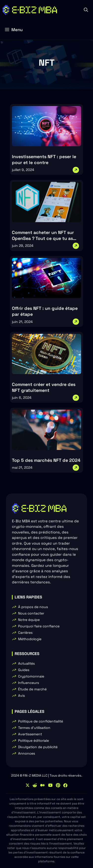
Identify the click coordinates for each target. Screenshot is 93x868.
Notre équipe (29, 620)
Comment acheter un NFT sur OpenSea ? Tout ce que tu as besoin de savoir (43, 238)
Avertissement (30, 734)
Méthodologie (30, 639)
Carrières (25, 633)
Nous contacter (31, 613)
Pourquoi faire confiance (39, 626)
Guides (24, 670)
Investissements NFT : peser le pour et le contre (44, 159)
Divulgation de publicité (38, 747)
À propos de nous (33, 607)
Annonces (27, 753)
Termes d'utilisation (34, 728)
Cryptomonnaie (31, 676)
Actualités (26, 663)
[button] (86, 10)
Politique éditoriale (33, 741)
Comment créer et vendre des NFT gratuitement (44, 387)
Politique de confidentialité (41, 721)
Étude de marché (32, 689)
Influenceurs (29, 683)
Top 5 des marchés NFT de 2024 (46, 460)
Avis (21, 696)
